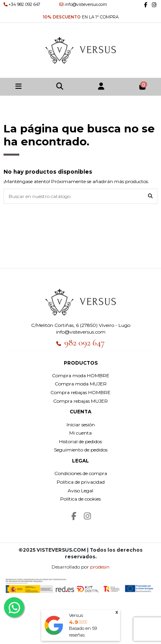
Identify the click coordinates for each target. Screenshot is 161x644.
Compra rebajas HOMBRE (80, 392)
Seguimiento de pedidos (81, 450)
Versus (76, 615)
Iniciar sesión (81, 425)
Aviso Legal (80, 491)
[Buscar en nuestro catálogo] (150, 196)
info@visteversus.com (81, 332)
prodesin (100, 567)
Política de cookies (80, 499)
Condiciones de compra (81, 473)
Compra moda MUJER (81, 384)
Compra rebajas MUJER (80, 401)
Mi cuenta (80, 433)
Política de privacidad (81, 482)
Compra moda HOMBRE (81, 375)
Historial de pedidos (80, 441)
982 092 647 (84, 343)
